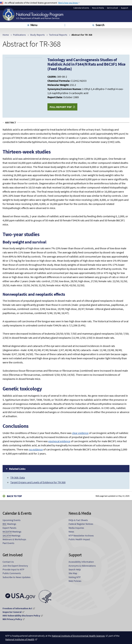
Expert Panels (9, 528)
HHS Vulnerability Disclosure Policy (21, 616)
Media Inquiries (76, 528)
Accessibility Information (81, 562)
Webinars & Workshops (14, 539)
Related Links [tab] (17, 469)
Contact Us (8, 562)
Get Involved (112, 8)
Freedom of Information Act (17, 608)
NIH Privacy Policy (12, 619)
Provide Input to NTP (13, 569)
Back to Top (14, 496)
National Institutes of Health (20, 639)
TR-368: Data (18, 477)
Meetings (9, 524)
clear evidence (80, 433)
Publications (19, 35)
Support (124, 8)
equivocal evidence (59, 441)
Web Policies (75, 581)
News (71, 532)
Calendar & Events (81, 8)
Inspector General (12, 612)
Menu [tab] (34, 25)
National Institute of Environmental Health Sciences (78, 636)
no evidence (36, 449)
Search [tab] (100, 25)
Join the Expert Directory (15, 566)
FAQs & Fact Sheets (78, 520)
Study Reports (37, 35)
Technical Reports (58, 35)
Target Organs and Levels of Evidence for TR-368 (38, 482)
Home (6, 35)
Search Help (75, 569)
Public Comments (12, 573)
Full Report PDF (61, 107)
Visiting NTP (75, 577)
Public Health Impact (79, 539)
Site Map (73, 573)
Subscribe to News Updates (16, 577)
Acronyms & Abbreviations (82, 566)
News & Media (98, 8)
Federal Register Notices (81, 524)
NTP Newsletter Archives (81, 536)
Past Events (8, 543)
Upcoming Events (12, 520)
